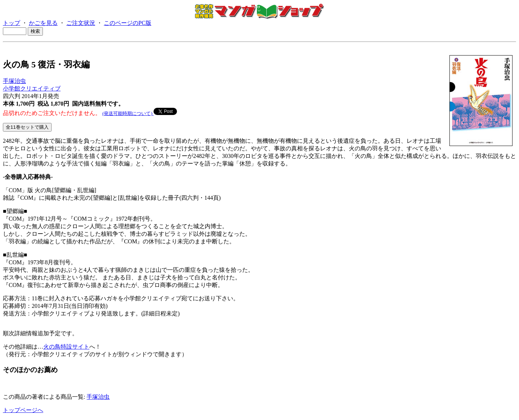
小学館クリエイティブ (32, 89)
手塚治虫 (14, 81)
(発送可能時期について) (128, 113)
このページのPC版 (128, 23)
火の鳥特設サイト (66, 347)
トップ (12, 23)
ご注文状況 (81, 23)
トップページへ (23, 410)
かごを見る (43, 23)
